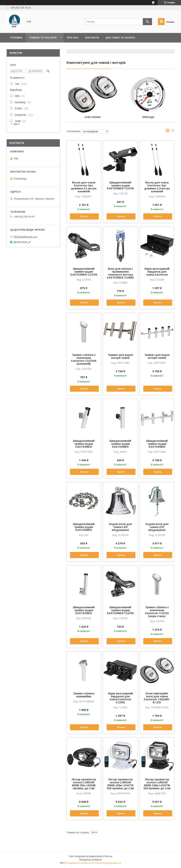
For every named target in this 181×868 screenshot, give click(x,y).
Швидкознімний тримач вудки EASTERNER (84, 444)
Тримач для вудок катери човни (120, 356)
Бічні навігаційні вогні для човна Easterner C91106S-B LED (157, 698)
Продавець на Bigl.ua (90, 860)
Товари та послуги (43, 38)
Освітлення (93, 117)
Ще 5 (17, 124)
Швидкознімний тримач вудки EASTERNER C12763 (120, 610)
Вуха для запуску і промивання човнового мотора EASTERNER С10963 (120, 273)
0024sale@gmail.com (25, 237)
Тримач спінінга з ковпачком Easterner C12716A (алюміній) (84, 359)
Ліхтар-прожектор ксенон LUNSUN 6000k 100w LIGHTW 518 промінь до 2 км (120, 784)
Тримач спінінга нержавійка (84, 695)
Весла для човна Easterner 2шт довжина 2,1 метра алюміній (84, 187)
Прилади (148, 117)
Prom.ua (108, 856)
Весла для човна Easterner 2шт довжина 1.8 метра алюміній (157, 187)
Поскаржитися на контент (78, 863)
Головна (16, 38)
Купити (84, 216)
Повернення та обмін (26, 47)
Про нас (73, 38)
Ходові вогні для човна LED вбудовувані (120, 527)
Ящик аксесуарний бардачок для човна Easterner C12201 (120, 698)
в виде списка (173, 131)
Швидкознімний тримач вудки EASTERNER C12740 (120, 185)
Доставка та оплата (120, 38)
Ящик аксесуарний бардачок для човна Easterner (157, 272)
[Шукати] (147, 22)
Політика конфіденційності (107, 863)
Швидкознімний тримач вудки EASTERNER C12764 (84, 272)
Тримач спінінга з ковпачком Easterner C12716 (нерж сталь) (157, 612)
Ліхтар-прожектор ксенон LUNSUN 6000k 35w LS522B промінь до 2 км (84, 784)
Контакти (92, 38)
